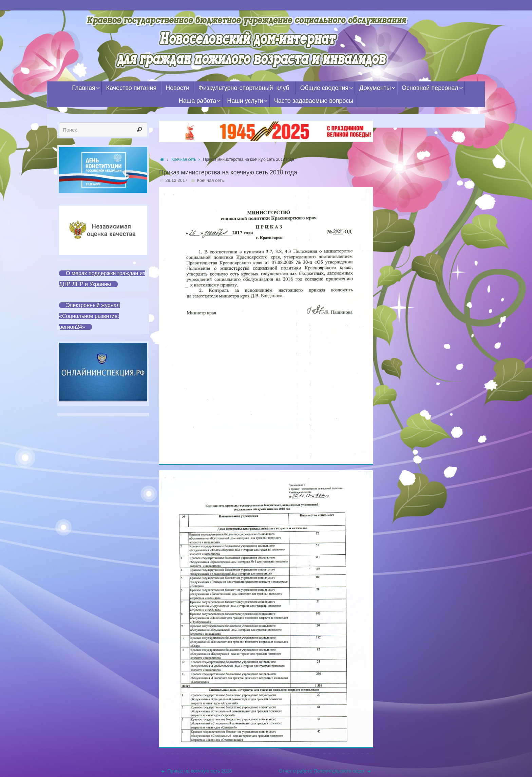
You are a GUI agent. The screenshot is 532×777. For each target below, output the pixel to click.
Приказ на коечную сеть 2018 (196, 771)
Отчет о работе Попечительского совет (325, 771)
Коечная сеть (187, 159)
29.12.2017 (176, 180)
